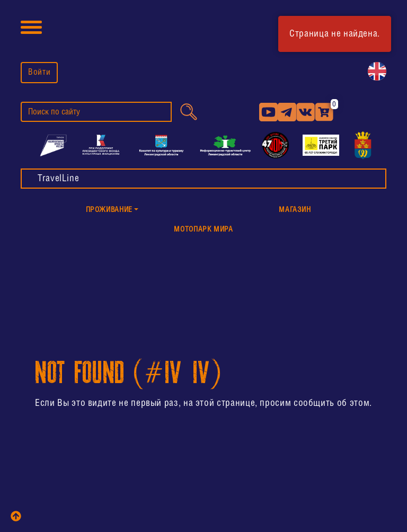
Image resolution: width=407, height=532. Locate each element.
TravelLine (58, 179)
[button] (112, 211)
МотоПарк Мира (203, 230)
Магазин (295, 210)
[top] (16, 516)
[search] (96, 112)
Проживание (109, 210)
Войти (39, 72)
